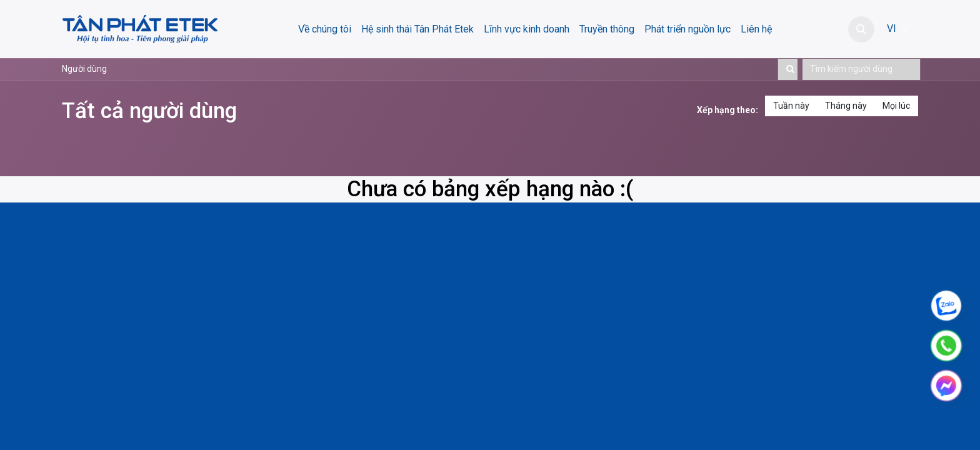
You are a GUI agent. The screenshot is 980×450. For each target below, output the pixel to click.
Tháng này (846, 106)
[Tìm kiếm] (788, 69)
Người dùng (84, 69)
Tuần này (791, 106)
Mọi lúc (896, 106)
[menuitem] (325, 29)
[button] (861, 29)
